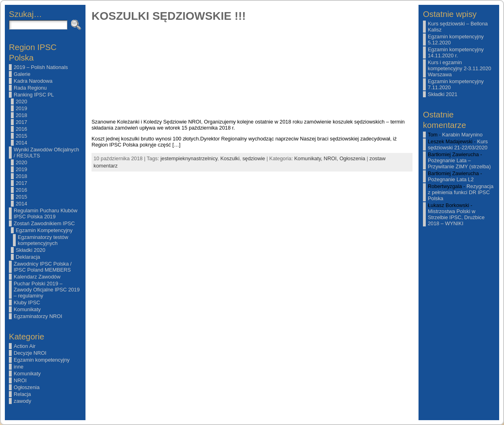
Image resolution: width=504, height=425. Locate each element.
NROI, (332, 158)
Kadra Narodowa (33, 81)
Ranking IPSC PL (34, 95)
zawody (22, 401)
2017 (21, 122)
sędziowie (254, 158)
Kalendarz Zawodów (37, 277)
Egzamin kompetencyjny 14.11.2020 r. (456, 52)
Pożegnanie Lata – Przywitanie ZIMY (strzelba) (459, 163)
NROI (20, 380)
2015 (21, 136)
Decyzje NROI (30, 353)
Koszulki (230, 158)
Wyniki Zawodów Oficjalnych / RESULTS (46, 153)
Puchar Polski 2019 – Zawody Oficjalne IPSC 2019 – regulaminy (47, 290)
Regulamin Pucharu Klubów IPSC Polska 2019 (46, 214)
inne (19, 367)
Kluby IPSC (27, 303)
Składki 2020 (30, 250)
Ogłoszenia (27, 387)
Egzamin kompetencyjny (42, 360)
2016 (21, 129)
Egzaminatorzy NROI (38, 316)
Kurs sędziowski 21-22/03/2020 (458, 144)
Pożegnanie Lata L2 (451, 179)
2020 (21, 102)
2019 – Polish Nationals (41, 67)
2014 (21, 143)
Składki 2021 (443, 94)
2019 (21, 108)
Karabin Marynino (462, 135)
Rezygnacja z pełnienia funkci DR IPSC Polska (461, 192)
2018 (21, 115)
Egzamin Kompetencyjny (44, 230)
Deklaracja (28, 257)
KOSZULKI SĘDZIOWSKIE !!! (169, 16)
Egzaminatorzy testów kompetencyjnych (43, 240)
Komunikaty (27, 309)
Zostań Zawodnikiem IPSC (44, 223)
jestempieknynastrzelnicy (189, 158)
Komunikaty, (309, 158)
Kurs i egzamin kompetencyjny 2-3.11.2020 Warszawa (459, 68)
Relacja (22, 394)
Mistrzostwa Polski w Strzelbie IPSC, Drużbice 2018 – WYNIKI (456, 217)
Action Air (25, 346)
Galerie (22, 74)
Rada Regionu (30, 88)
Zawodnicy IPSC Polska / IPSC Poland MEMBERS (43, 267)
